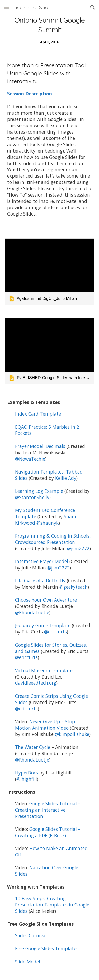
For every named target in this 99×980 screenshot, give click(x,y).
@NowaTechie (30, 459)
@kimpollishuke (72, 734)
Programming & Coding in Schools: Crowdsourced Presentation (53, 539)
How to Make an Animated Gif (52, 851)
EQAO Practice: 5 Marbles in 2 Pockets (48, 430)
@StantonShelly (32, 497)
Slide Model (28, 962)
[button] (6, 7)
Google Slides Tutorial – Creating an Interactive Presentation (48, 810)
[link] (50, 272)
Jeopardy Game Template (43, 625)
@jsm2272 (78, 548)
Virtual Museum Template (44, 670)
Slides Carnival (31, 935)
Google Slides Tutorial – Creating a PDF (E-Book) (49, 832)
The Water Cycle (33, 747)
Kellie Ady (66, 478)
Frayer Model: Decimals (40, 446)
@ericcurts (55, 632)
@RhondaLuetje (32, 612)
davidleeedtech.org (36, 683)
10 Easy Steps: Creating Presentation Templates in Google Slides (53, 905)
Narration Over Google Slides (47, 871)
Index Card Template (38, 414)
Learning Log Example (39, 491)
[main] (50, 30)
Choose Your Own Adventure (46, 600)
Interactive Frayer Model (42, 561)
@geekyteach (74, 587)
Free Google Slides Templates (47, 948)
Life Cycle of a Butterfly (40, 581)
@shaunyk (48, 523)
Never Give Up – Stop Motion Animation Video (46, 725)
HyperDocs (27, 773)
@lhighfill (27, 779)
